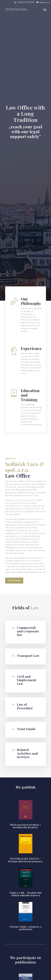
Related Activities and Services (27, 753)
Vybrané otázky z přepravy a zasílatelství (26, 928)
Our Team (14, 581)
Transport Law (28, 656)
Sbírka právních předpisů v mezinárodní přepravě (26, 826)
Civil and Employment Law (27, 680)
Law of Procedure (25, 706)
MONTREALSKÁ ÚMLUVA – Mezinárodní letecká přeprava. (26, 860)
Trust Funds (26, 729)
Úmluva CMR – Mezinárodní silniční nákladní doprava (26, 894)
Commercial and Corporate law (28, 631)
